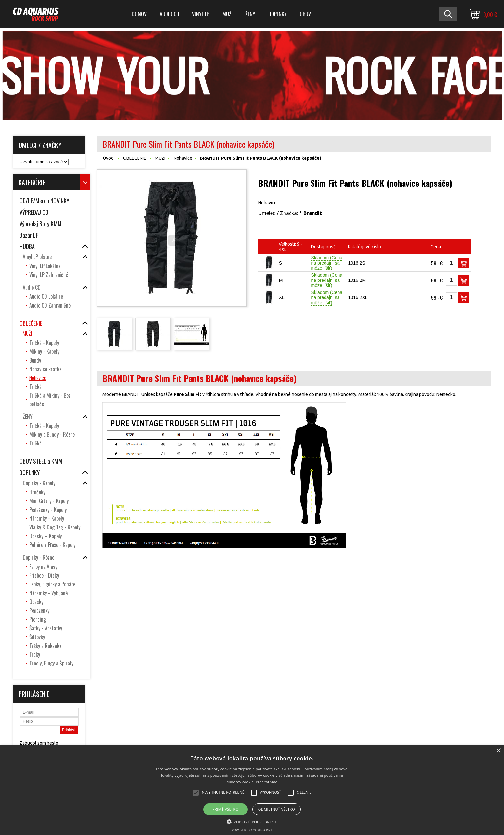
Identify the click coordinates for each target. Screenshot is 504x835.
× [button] (498, 751)
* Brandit (311, 213)
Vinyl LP (201, 14)
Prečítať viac (266, 782)
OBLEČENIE (135, 158)
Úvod (108, 158)
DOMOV (139, 14)
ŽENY (250, 14)
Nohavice (183, 158)
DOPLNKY (278, 14)
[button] (252, 821)
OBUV (305, 14)
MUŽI (227, 14)
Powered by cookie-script (252, 830)
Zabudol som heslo (39, 743)
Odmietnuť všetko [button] (277, 809)
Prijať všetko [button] (225, 809)
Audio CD (169, 14)
